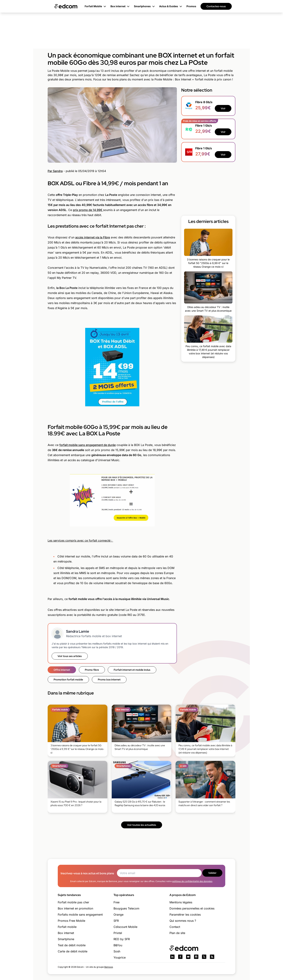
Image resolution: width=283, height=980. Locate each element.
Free (117, 902)
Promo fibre (92, 670)
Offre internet (62, 670)
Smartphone (66, 939)
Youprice (120, 957)
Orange (118, 915)
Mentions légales (181, 902)
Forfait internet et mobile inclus (132, 670)
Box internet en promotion (75, 908)
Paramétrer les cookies (185, 915)
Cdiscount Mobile (125, 927)
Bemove (109, 967)
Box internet (66, 933)
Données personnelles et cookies (192, 908)
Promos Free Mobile (71, 921)
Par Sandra (55, 171)
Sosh (117, 951)
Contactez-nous (216, 6)
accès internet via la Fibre (93, 237)
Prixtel (118, 933)
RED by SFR (122, 939)
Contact (175, 927)
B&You (118, 945)
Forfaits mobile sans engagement (80, 915)
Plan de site (177, 933)
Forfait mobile (67, 927)
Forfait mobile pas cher (73, 902)
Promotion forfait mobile (68, 680)
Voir (223, 108)
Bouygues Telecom (126, 908)
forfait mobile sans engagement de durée (88, 445)
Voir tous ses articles (70, 656)
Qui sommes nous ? (183, 921)
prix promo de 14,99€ (88, 210)
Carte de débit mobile (73, 951)
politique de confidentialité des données (192, 881)
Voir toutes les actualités (142, 825)
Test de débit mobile (72, 945)
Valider (212, 873)
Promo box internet (109, 680)
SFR (116, 921)
